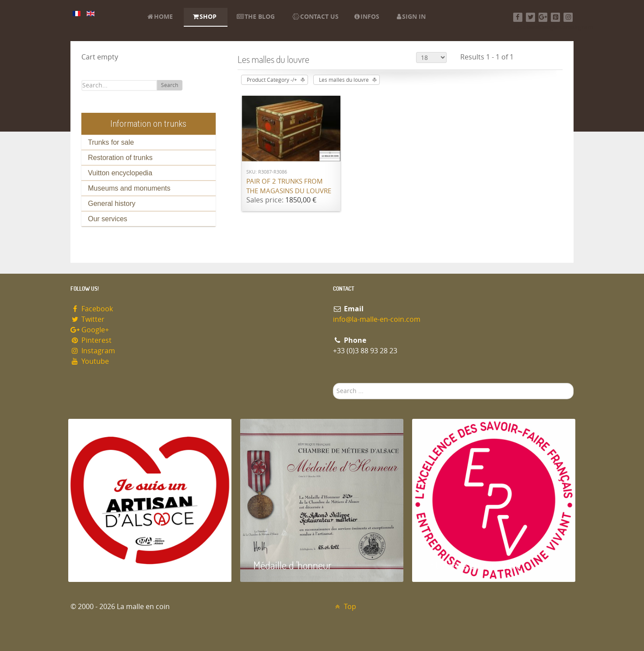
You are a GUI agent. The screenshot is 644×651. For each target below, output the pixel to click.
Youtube (90, 361)
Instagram (93, 351)
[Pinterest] (555, 17)
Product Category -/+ (272, 80)
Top (345, 607)
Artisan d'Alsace (113, 565)
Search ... (333, 383)
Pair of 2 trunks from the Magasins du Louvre (289, 186)
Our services (108, 219)
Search (170, 85)
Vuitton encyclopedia (120, 173)
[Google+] (543, 17)
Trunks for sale (111, 142)
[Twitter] (530, 17)
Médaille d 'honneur (292, 565)
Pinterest (91, 340)
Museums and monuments (129, 188)
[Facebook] (518, 17)
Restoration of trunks (120, 158)
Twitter (87, 319)
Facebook (92, 309)
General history (112, 204)
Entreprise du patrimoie (473, 565)
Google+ (90, 330)
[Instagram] (568, 17)
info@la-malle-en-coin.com (377, 319)
